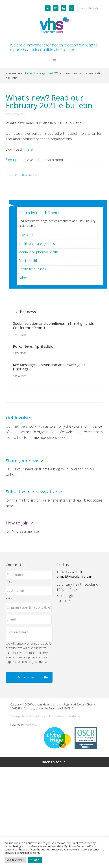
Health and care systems (37, 244)
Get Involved (19, 418)
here (30, 149)
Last (9, 598)
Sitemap (15, 716)
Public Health (28, 261)
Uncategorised (30, 175)
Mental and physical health (38, 252)
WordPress (31, 725)
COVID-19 (26, 235)
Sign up (12, 160)
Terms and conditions (67, 716)
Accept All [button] (35, 860)
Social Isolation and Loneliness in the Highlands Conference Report (53, 326)
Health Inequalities (32, 269)
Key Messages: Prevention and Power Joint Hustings (49, 367)
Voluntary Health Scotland (54, 25)
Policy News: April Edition (34, 346)
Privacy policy (45, 716)
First (9, 582)
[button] (55, 63)
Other (23, 278)
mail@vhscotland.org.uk (76, 577)
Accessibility (29, 716)
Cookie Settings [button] (15, 860)
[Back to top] (54, 762)
